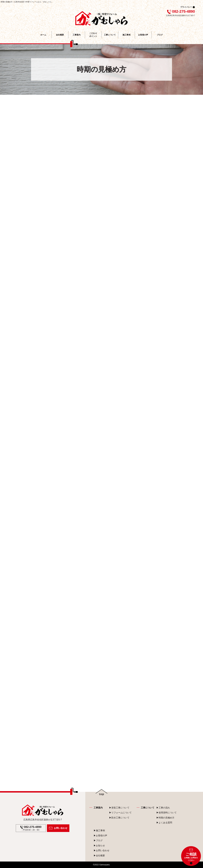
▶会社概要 (99, 856)
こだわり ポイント (93, 35)
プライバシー (186, 7)
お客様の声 (143, 35)
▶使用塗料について (166, 813)
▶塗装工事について (119, 808)
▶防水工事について (119, 818)
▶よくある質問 (164, 823)
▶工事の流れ (163, 808)
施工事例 (126, 35)
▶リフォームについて (120, 813)
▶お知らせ (99, 846)
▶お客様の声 (100, 836)
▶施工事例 (99, 830)
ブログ (160, 35)
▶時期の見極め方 (165, 818)
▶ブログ (98, 840)
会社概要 (60, 35)
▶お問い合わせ (101, 850)
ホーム (43, 35)
